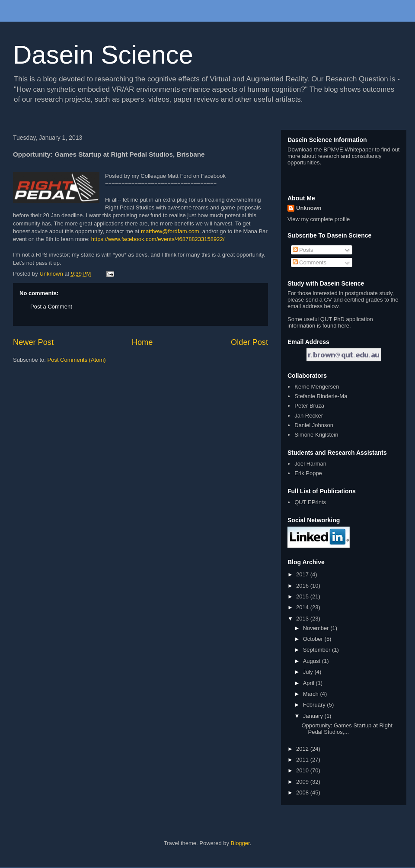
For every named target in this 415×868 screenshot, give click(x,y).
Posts (303, 250)
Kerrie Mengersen (317, 387)
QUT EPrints (310, 502)
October (314, 639)
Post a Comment (51, 307)
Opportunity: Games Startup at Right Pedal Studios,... (347, 729)
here (344, 326)
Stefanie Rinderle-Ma (321, 396)
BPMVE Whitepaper (348, 149)
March (312, 694)
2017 (303, 574)
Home (142, 342)
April (310, 683)
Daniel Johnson (314, 425)
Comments (310, 262)
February (315, 705)
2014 (303, 607)
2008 (303, 792)
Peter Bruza (309, 406)
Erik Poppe (308, 473)
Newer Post (33, 342)
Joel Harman (310, 464)
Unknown (309, 208)
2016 (303, 586)
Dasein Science (103, 55)
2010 (303, 770)
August (313, 661)
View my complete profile (319, 219)
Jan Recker (309, 416)
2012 (303, 749)
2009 (303, 782)
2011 (303, 760)
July (309, 672)
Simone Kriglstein (316, 435)
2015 (303, 596)
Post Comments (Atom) (77, 360)
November (317, 628)
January (314, 716)
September (318, 650)
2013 (303, 619)
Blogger (240, 843)
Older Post (249, 342)
